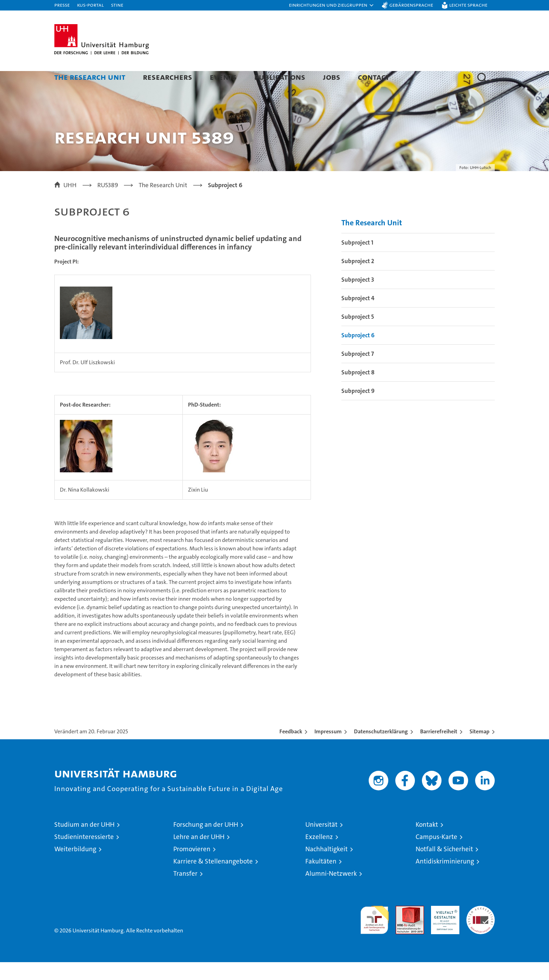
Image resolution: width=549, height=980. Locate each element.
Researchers (168, 77)
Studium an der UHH (84, 842)
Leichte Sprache (468, 5)
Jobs (332, 77)
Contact (374, 77)
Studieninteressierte (84, 855)
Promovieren (192, 867)
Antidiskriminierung (445, 879)
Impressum (328, 749)
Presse (62, 5)
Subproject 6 (358, 353)
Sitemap (479, 749)
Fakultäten (321, 879)
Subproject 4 (358, 316)
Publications (280, 77)
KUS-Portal (90, 5)
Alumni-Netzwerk (331, 891)
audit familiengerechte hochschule (374, 935)
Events (223, 77)
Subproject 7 (358, 372)
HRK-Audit (443, 927)
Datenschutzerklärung (381, 749)
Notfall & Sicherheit (444, 867)
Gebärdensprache (411, 5)
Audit (402, 927)
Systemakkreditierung (481, 927)
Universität (321, 842)
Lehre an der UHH (199, 855)
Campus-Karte (436, 855)
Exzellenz (319, 855)
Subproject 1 (357, 260)
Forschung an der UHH (206, 842)
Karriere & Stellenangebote (213, 879)
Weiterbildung (75, 867)
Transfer (185, 891)
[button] (332, 5)
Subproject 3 (358, 297)
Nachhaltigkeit (326, 867)
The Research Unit (90, 77)
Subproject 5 (358, 334)
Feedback (291, 749)
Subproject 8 (358, 390)
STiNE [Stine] (117, 5)
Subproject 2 (358, 279)
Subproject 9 (358, 409)
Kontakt (427, 842)
